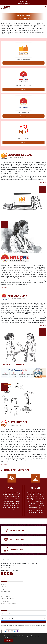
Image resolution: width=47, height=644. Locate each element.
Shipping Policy (5, 601)
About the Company (7, 592)
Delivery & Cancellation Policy (9, 604)
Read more (15, 34)
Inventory (4, 584)
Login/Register (27, 3)
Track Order (23, 2)
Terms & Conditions (7, 596)
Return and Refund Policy (8, 599)
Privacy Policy (5, 594)
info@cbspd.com (10, 568)
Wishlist (19, 3)
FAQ (3, 589)
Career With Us (5, 587)
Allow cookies (8, 640)
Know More (23, 63)
